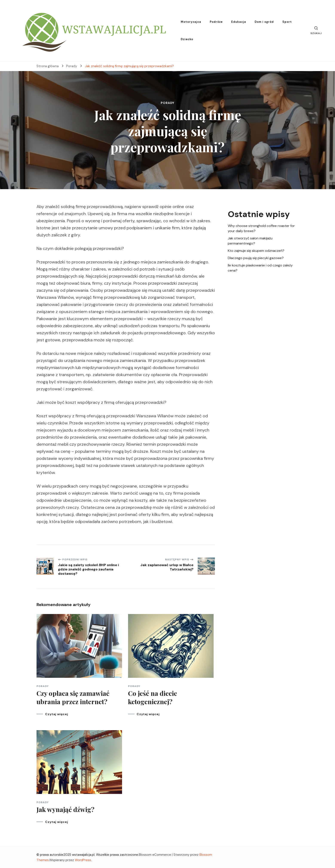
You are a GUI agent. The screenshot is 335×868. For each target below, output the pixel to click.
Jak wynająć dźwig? (65, 809)
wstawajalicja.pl (83, 855)
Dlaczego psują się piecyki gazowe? (256, 258)
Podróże (216, 22)
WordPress (83, 860)
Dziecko (187, 39)
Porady (167, 103)
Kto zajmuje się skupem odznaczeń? (256, 251)
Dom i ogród (264, 22)
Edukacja (239, 22)
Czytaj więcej (57, 714)
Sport (287, 22)
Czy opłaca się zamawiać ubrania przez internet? (73, 697)
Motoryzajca (191, 22)
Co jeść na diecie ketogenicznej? (153, 697)
